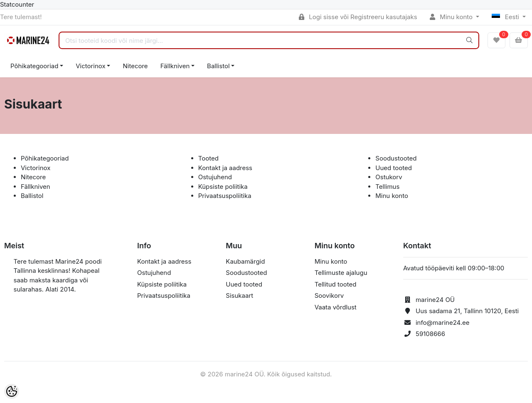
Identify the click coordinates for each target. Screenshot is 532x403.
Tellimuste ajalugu (341, 273)
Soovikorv (329, 295)
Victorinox (90, 66)
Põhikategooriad (34, 66)
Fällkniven (175, 66)
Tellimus (387, 187)
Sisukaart (239, 295)
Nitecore (135, 66)
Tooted (208, 158)
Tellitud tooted (336, 284)
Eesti (506, 17)
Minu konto (452, 17)
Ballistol (218, 66)
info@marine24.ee (443, 323)
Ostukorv (389, 177)
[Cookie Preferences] (12, 391)
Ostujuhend (215, 177)
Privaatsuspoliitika (225, 196)
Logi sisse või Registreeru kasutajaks (358, 17)
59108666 (430, 334)
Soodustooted (396, 158)
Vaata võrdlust (336, 307)
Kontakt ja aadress (225, 168)
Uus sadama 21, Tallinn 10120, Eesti (467, 311)
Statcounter (17, 4)
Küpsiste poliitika (223, 187)
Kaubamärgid (245, 261)
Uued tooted (394, 168)
